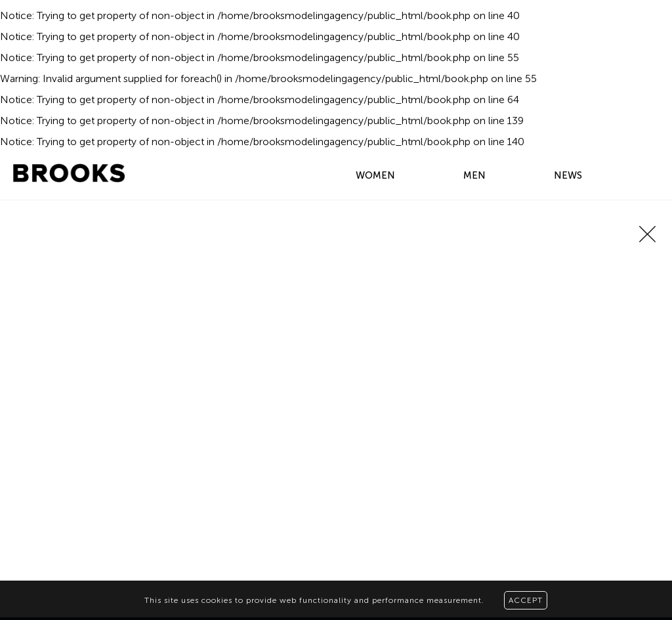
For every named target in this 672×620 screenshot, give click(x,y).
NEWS (568, 175)
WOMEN (375, 175)
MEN (474, 175)
